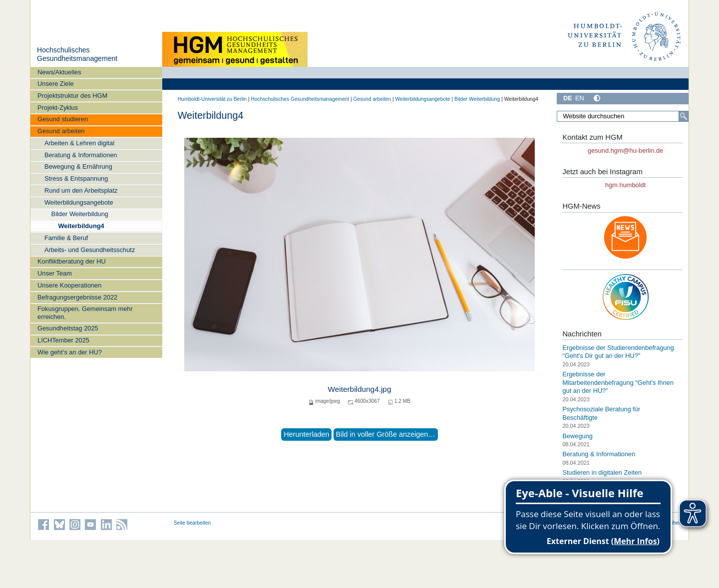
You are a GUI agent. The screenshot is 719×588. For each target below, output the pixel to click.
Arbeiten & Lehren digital (79, 143)
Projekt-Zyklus (58, 108)
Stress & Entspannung (76, 178)
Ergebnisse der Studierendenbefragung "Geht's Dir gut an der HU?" (618, 352)
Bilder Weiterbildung (80, 214)
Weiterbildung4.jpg (360, 389)
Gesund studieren (63, 119)
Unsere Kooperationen (69, 285)
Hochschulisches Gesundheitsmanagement (77, 54)
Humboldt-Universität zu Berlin (212, 99)
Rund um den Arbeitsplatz (81, 190)
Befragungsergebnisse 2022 (77, 297)
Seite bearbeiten (192, 523)
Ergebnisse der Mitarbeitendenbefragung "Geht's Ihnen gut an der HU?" (618, 382)
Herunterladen (306, 434)
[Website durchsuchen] (623, 116)
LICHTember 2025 (63, 340)
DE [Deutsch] (568, 98)
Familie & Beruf (66, 238)
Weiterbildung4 (81, 226)
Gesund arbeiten (61, 131)
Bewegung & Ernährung (78, 166)
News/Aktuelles (59, 72)
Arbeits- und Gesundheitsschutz (90, 250)
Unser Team (55, 273)
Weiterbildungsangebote (79, 202)
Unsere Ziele (56, 84)
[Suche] (684, 116)
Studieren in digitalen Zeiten (602, 472)
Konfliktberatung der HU (72, 261)
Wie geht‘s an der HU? (70, 352)
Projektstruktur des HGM (72, 96)
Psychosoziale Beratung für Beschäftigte (601, 413)
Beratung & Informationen (81, 155)
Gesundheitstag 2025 (68, 328)
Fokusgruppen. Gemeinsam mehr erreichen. (85, 312)
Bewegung (577, 436)
